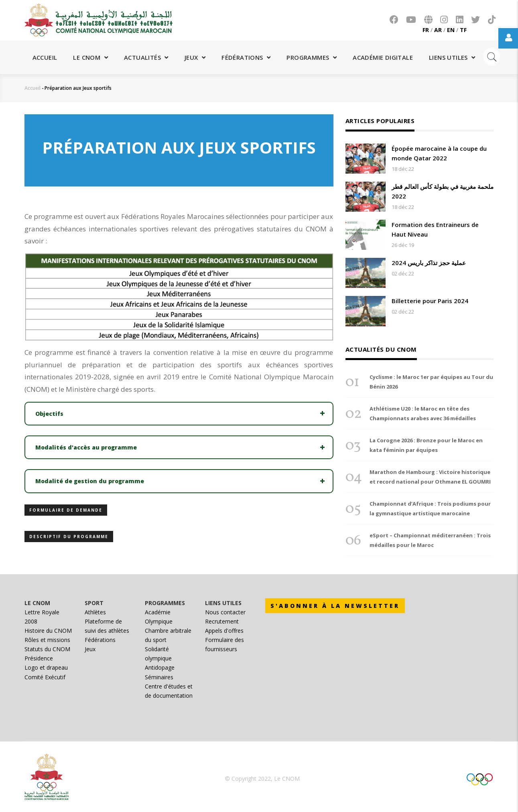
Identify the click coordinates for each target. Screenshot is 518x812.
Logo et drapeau (46, 667)
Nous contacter (225, 612)
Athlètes (95, 612)
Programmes (312, 57)
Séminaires (159, 677)
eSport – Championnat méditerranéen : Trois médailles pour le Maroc (430, 540)
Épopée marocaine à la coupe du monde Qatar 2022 (439, 153)
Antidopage (160, 667)
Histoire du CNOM (48, 631)
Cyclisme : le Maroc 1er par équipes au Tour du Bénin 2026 (431, 382)
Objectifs (49, 414)
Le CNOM (90, 57)
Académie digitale (383, 57)
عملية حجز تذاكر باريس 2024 (429, 263)
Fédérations (246, 57)
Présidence (39, 658)
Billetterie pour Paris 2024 (430, 301)
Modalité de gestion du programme (90, 481)
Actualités (146, 57)
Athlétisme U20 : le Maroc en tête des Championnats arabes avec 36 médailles (423, 413)
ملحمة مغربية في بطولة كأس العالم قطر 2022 (443, 191)
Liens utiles (452, 57)
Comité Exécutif (45, 677)
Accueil (45, 57)
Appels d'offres (224, 631)
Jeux (195, 57)
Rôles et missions (47, 640)
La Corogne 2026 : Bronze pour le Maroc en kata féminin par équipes (426, 445)
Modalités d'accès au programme (86, 447)
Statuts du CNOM (47, 649)
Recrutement (222, 621)
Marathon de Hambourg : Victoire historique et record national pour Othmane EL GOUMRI (430, 477)
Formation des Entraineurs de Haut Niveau (435, 229)
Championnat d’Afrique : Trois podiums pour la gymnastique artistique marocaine (430, 508)
